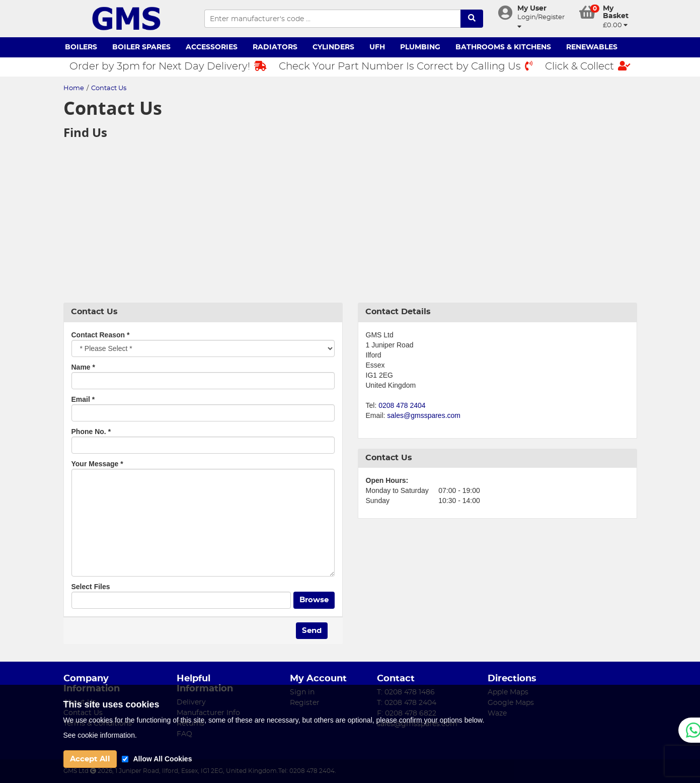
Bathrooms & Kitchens (503, 47)
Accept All (90, 759)
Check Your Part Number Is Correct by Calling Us (406, 66)
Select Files (91, 587)
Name (83, 367)
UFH (377, 47)
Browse (314, 600)
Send (312, 631)
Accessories (212, 47)
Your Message (97, 464)
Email (83, 399)
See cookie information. (100, 735)
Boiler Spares (141, 47)
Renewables (592, 47)
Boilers (81, 47)
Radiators (275, 47)
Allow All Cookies (163, 759)
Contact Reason (101, 335)
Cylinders (333, 47)
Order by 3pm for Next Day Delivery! (168, 66)
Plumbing (420, 47)
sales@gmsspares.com (424, 415)
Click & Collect (588, 66)
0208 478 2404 (402, 405)
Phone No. (91, 432)
